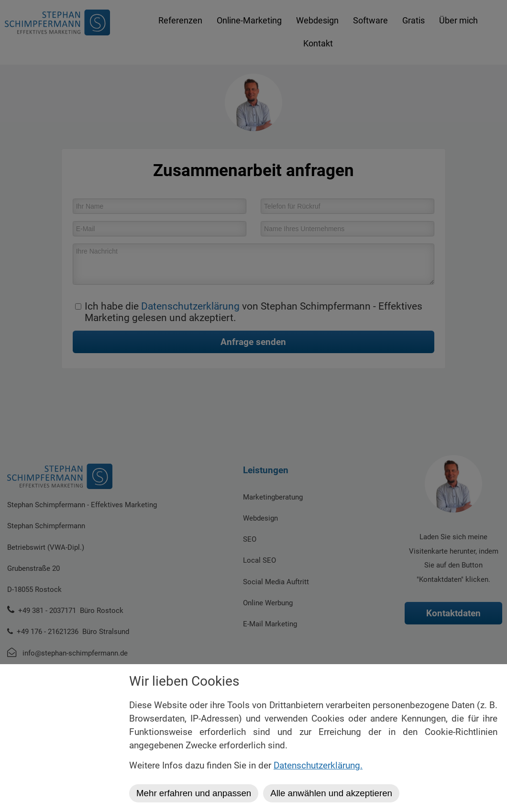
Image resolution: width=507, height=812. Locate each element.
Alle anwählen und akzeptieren (331, 793)
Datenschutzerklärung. (318, 766)
